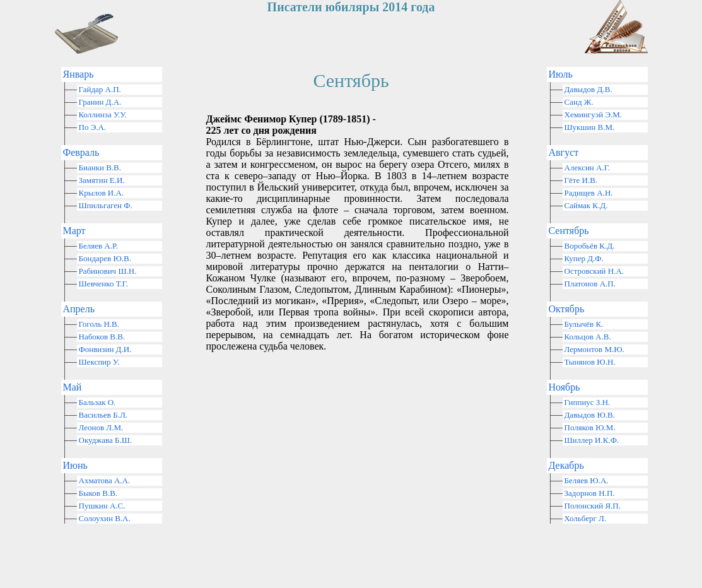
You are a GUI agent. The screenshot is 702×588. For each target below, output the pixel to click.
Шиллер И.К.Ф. (592, 440)
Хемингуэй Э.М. (594, 115)
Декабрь (566, 465)
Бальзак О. (97, 402)
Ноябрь (565, 387)
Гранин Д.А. (100, 102)
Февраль (81, 152)
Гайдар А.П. (100, 89)
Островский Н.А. (594, 271)
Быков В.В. (98, 493)
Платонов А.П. (590, 284)
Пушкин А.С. (102, 506)
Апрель (79, 309)
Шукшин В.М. (590, 127)
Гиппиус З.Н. (588, 402)
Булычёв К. (584, 324)
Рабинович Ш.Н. (108, 271)
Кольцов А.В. (588, 337)
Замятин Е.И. (102, 180)
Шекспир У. (99, 362)
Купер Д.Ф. (584, 258)
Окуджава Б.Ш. (106, 440)
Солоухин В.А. (105, 518)
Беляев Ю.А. (587, 480)
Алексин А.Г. (588, 168)
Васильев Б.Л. (103, 415)
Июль (561, 74)
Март (74, 231)
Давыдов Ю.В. (590, 415)
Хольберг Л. (586, 518)
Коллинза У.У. (103, 115)
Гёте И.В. (581, 180)
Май (73, 387)
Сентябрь (569, 231)
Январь (79, 74)
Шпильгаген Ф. (106, 205)
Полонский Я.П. (593, 506)
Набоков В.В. (102, 337)
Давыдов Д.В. (588, 89)
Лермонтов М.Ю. (594, 349)
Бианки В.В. (100, 168)
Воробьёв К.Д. (590, 246)
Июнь (75, 465)
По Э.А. (93, 127)
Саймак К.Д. (586, 205)
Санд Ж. (579, 102)
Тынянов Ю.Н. (590, 362)
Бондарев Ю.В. (105, 258)
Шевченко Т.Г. (103, 284)
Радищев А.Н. (589, 193)
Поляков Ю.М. (590, 427)
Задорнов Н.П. (590, 493)
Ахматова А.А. (105, 480)
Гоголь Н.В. (99, 324)
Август (564, 152)
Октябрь (567, 309)
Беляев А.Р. (98, 246)
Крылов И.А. (102, 193)
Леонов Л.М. (101, 427)
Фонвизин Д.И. (105, 349)
